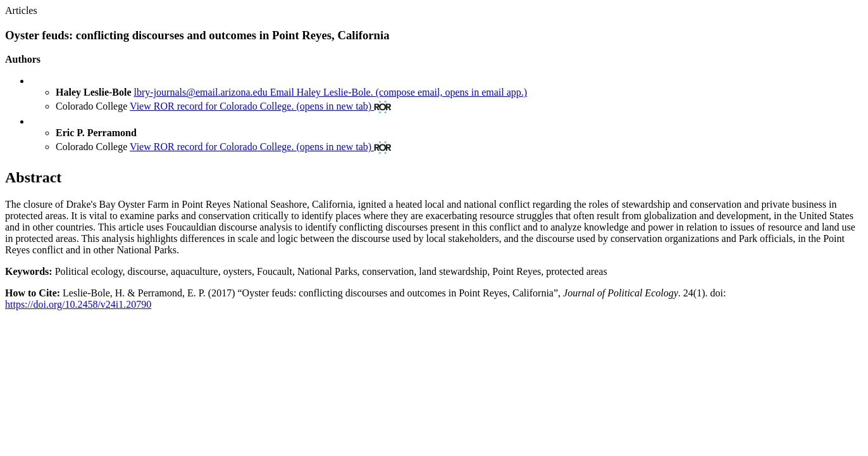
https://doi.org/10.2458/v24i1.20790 (78, 304)
